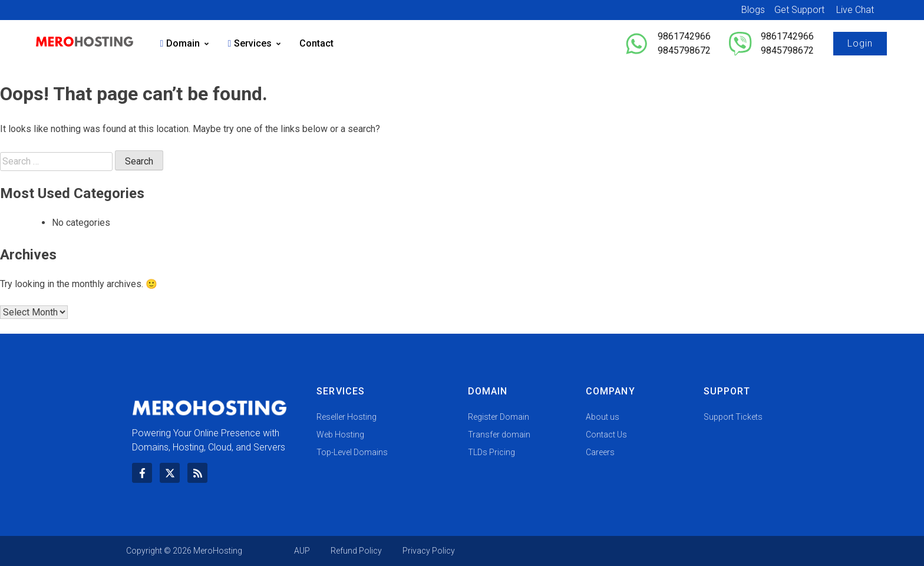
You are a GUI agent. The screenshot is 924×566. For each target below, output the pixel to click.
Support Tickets (733, 417)
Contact (316, 43)
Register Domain (499, 417)
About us (603, 417)
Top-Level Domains (352, 452)
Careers (600, 452)
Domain (185, 43)
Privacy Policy (429, 551)
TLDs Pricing (491, 452)
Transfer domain (499, 435)
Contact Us (606, 435)
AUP (302, 551)
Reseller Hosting (346, 417)
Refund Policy (356, 551)
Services (255, 43)
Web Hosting (340, 435)
